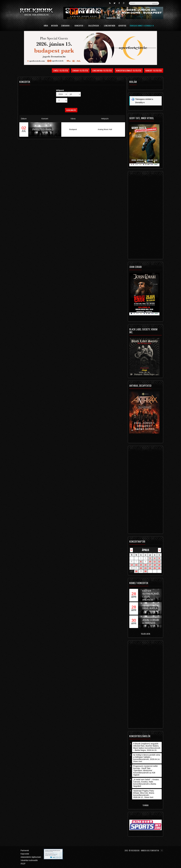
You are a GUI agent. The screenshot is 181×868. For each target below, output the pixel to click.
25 (155, 568)
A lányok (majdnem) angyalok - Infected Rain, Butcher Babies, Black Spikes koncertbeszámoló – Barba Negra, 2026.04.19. (147, 747)
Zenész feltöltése (61, 70)
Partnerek (25, 850)
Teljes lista (145, 634)
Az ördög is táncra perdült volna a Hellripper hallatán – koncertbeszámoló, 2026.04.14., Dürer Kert (147, 758)
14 (136, 565)
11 (155, 562)
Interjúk (55, 26)
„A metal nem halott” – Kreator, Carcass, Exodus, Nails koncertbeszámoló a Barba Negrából (146, 783)
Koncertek (80, 26)
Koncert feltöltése (154, 70)
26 (159, 568)
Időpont (60, 90)
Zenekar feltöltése (80, 70)
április (145, 550)
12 (159, 562)
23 (145, 568)
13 (132, 565)
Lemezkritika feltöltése (102, 70)
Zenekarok (66, 26)
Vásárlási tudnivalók (29, 860)
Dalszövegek (95, 26)
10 (150, 562)
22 (141, 568)
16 (145, 565)
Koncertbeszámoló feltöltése (129, 70)
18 (155, 565)
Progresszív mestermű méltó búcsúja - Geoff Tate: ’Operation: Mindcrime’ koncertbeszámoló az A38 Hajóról (145, 770)
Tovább (145, 805)
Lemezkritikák (110, 26)
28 (136, 571)
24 (150, 568)
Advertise (122, 26)
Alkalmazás (71, 110)
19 (159, 565)
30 (145, 571)
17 (150, 565)
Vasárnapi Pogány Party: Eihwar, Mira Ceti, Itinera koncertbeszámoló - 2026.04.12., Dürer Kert (144, 794)
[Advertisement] (145, 216)
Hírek (46, 26)
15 (141, 565)
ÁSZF (23, 864)
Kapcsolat (25, 854)
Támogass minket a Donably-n (142, 26)
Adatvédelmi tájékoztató (31, 857)
